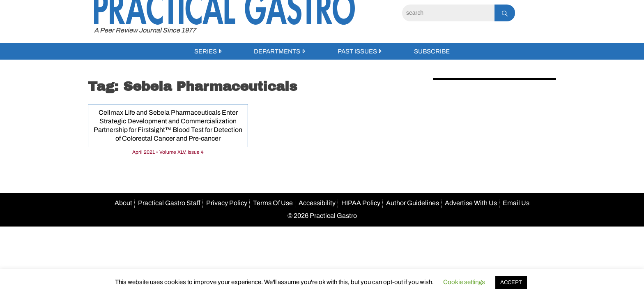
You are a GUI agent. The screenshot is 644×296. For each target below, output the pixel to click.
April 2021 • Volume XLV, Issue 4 (168, 152)
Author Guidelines (413, 203)
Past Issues (357, 51)
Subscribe (432, 51)
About (123, 203)
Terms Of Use (273, 203)
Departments (277, 51)
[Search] (448, 13)
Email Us (516, 203)
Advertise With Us (471, 203)
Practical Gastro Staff (169, 203)
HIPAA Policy (361, 203)
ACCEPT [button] (511, 282)
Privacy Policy (227, 203)
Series (206, 51)
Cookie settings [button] (464, 282)
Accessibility (317, 203)
